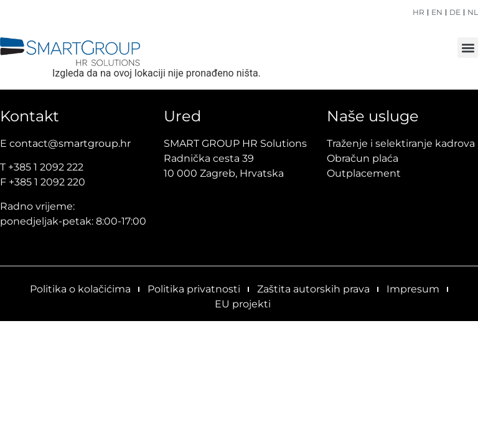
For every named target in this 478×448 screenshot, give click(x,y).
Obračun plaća (363, 158)
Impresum (413, 289)
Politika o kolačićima (80, 289)
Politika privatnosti (194, 289)
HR (419, 12)
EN (437, 12)
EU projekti (243, 304)
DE (455, 12)
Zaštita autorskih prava (313, 289)
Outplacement (364, 173)
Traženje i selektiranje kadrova (401, 143)
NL (473, 12)
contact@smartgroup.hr (70, 143)
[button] (468, 48)
